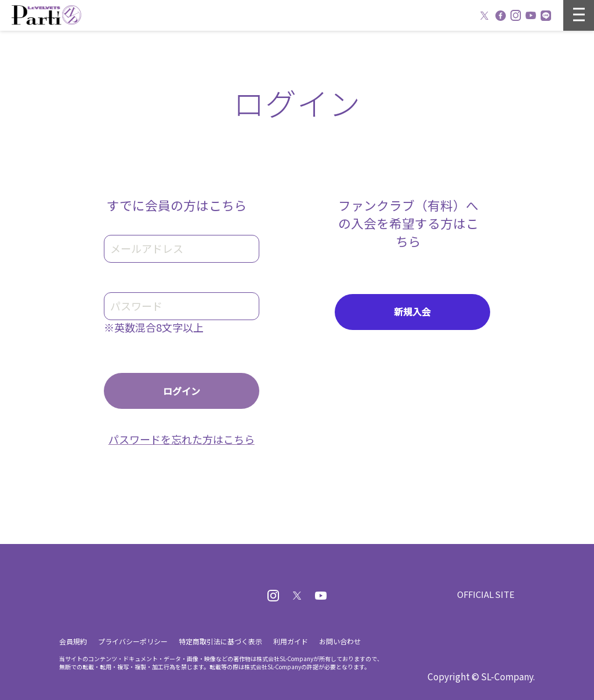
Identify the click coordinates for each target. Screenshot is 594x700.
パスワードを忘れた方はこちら (182, 439)
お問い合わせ (340, 641)
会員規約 (73, 641)
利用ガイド (291, 641)
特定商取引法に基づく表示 (220, 641)
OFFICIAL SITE (485, 594)
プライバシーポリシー (133, 641)
